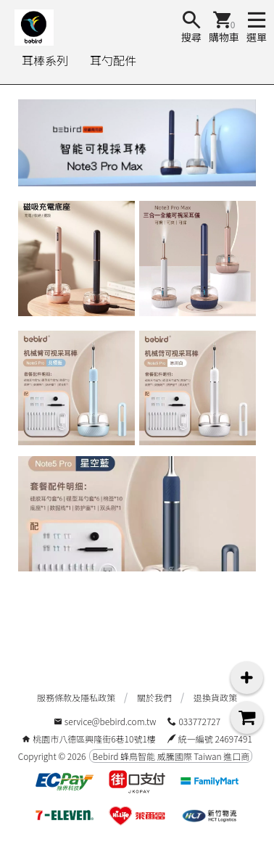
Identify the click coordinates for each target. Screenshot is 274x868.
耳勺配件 (113, 60)
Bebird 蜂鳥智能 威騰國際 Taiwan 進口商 (171, 756)
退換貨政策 (215, 697)
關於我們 (154, 697)
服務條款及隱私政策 (76, 697)
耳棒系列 (45, 60)
